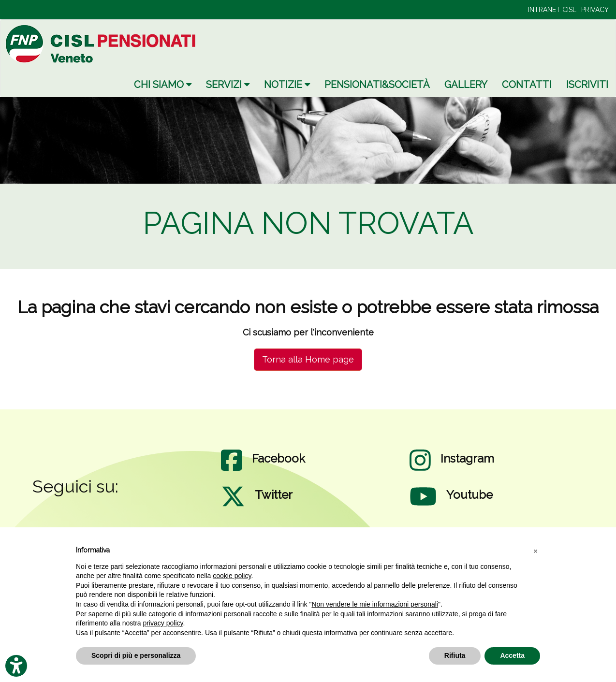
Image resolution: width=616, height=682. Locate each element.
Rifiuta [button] (455, 655)
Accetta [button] (512, 655)
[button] (535, 551)
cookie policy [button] (232, 576)
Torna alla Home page (308, 359)
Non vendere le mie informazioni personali (374, 604)
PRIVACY (595, 10)
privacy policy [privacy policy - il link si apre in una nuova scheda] (163, 623)
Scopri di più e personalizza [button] (136, 655)
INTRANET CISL (552, 10)
